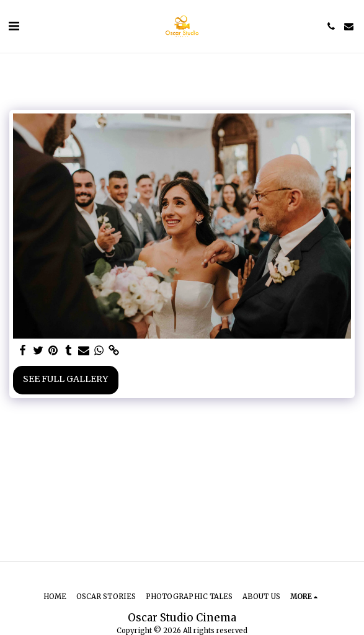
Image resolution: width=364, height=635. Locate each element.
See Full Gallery (65, 379)
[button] (14, 26)
